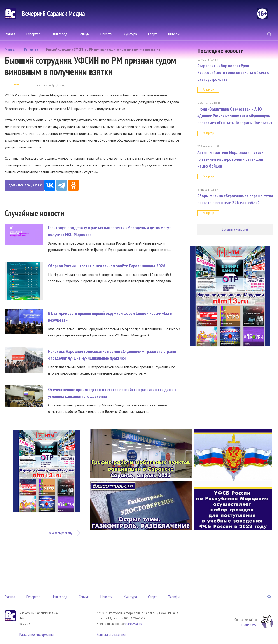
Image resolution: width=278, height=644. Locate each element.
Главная (10, 34)
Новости (106, 34)
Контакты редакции (111, 634)
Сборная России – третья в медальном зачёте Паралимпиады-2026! (107, 266)
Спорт (153, 34)
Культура (130, 34)
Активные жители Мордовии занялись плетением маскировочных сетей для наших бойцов (230, 159)
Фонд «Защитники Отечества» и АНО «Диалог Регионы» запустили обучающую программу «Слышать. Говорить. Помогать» (235, 116)
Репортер (33, 34)
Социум (84, 34)
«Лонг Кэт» (249, 625)
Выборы (174, 34)
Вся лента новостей (235, 229)
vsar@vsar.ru (133, 624)
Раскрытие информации (36, 634)
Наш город (60, 34)
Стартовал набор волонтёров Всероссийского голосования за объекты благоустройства (233, 72)
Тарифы (174, 597)
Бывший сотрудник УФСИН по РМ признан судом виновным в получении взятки (103, 49)
